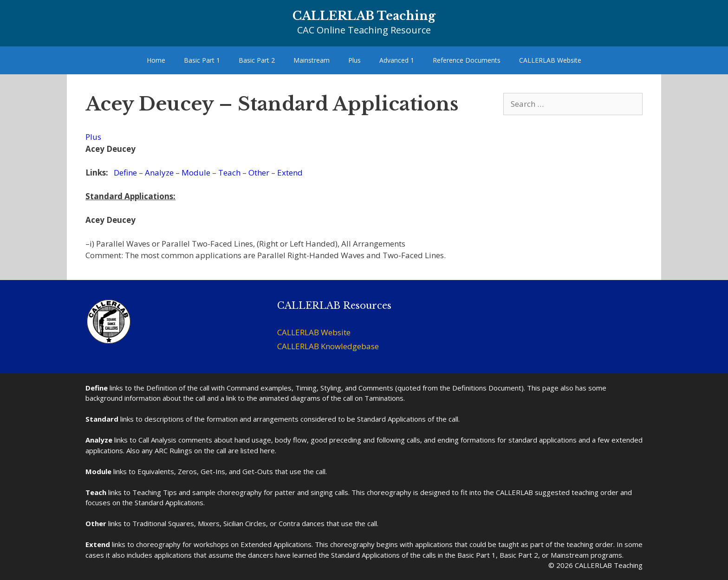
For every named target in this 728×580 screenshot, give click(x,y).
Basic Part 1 (202, 60)
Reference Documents (467, 60)
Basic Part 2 (257, 60)
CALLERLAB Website (550, 60)
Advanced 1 (397, 60)
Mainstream (312, 60)
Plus (354, 60)
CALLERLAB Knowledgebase (328, 346)
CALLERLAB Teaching (364, 16)
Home (156, 60)
